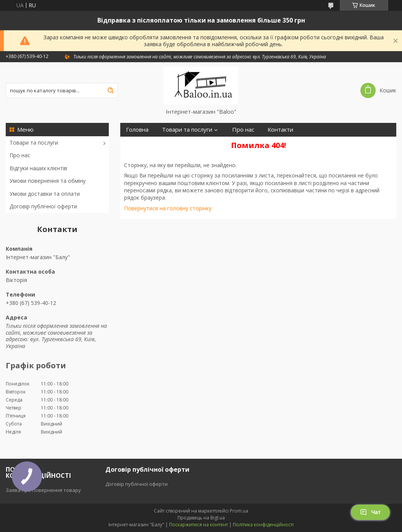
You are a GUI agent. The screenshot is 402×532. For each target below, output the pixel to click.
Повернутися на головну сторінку (168, 208)
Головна (137, 130)
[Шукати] (110, 90)
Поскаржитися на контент (199, 525)
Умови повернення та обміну (48, 181)
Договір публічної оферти (43, 206)
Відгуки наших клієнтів (38, 168)
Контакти (280, 130)
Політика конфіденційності (263, 525)
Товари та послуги (34, 143)
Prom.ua (239, 511)
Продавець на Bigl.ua (201, 518)
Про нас (20, 155)
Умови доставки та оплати (45, 194)
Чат (370, 512)
